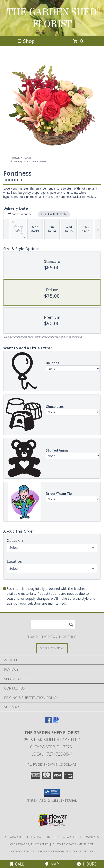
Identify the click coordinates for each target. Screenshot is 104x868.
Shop (26, 41)
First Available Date (54, 214)
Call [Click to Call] (17, 864)
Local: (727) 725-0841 (52, 754)
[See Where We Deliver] (52, 648)
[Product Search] (53, 624)
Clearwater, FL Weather (30, 844)
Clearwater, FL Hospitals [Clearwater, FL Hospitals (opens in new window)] (78, 837)
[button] (52, 793)
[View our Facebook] (48, 722)
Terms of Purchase (53, 851)
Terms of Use (83, 851)
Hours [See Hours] (87, 864)
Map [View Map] (52, 864)
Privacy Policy (22, 851)
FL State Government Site (73, 844)
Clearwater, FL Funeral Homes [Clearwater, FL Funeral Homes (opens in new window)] (30, 837)
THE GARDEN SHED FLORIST (52, 18)
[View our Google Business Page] (56, 722)
